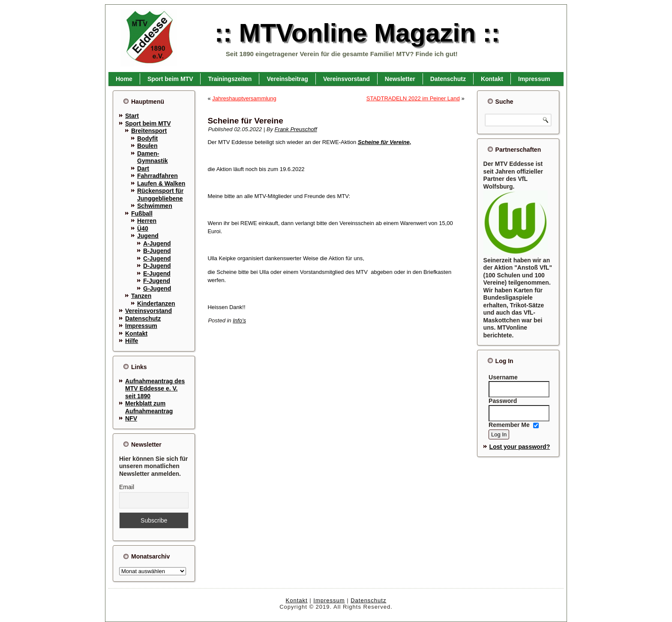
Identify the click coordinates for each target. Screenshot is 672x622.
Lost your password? (520, 447)
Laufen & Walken (161, 183)
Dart (143, 168)
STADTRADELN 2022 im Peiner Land (413, 98)
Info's (239, 320)
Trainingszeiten (230, 79)
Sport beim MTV (170, 79)
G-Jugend (157, 288)
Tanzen (141, 296)
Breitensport (149, 131)
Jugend (148, 236)
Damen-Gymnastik (153, 157)
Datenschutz (448, 79)
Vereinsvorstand (346, 79)
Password (503, 401)
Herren (147, 221)
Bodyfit (147, 138)
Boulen (147, 146)
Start (132, 116)
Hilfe (132, 341)
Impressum (534, 79)
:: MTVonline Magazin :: (357, 33)
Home (124, 79)
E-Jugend (157, 273)
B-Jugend (157, 251)
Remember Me (509, 425)
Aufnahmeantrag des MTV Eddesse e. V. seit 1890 (155, 389)
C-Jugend (157, 258)
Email (127, 487)
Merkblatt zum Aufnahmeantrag (149, 407)
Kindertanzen (156, 303)
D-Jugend (157, 266)
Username (503, 377)
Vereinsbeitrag (287, 79)
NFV (131, 418)
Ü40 (143, 228)
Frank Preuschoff (296, 129)
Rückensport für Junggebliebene (160, 195)
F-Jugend (157, 281)
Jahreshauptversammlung (244, 98)
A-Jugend (157, 243)
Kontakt (492, 79)
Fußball (142, 213)
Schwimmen (155, 206)
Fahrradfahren (157, 176)
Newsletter (400, 79)
